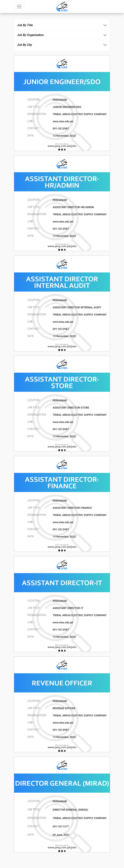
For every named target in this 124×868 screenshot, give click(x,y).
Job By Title (25, 25)
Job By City (25, 45)
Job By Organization (30, 35)
